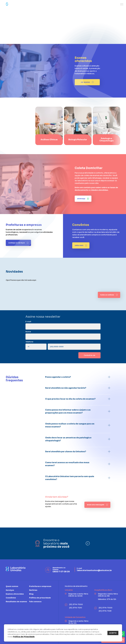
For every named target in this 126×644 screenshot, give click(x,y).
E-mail (28, 322)
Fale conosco (35, 602)
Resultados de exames (16, 602)
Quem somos (12, 586)
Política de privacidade (40, 598)
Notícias (33, 590)
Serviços (10, 590)
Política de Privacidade (24, 637)
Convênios (11, 598)
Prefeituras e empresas (40, 586)
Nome (28, 332)
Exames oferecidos (15, 594)
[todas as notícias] (109, 295)
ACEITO (113, 633)
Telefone (29, 342)
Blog (31, 594)
